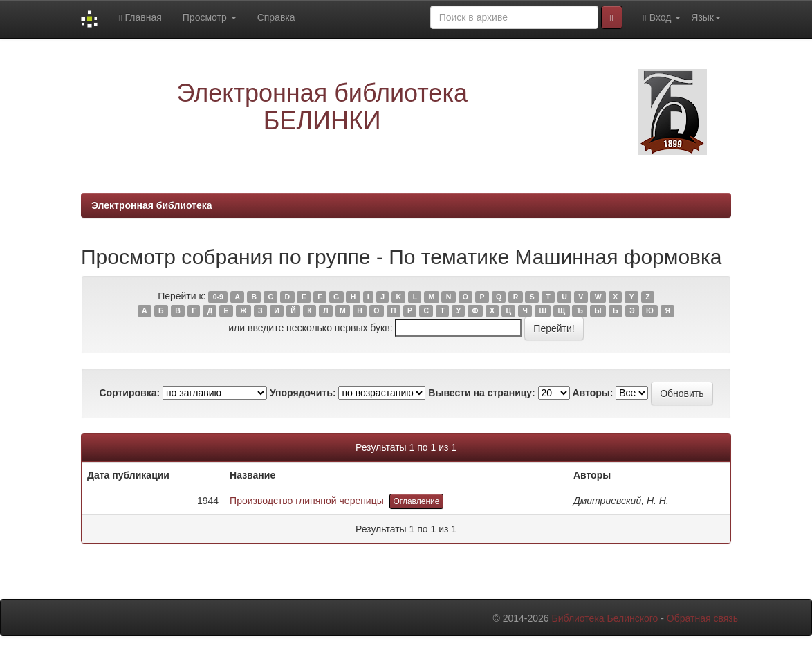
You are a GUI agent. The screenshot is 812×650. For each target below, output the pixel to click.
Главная (140, 18)
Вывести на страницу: (481, 393)
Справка (276, 17)
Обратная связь (702, 618)
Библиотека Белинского (605, 618)
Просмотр (210, 17)
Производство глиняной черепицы (307, 501)
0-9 (218, 297)
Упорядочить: (303, 393)
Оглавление (417, 501)
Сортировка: (129, 393)
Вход (662, 18)
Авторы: (592, 393)
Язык (706, 17)
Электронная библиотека (152, 205)
